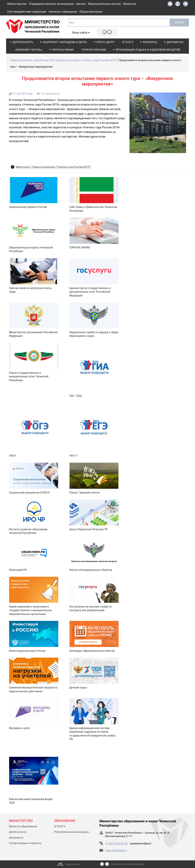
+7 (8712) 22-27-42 (116, 844)
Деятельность (23, 42)
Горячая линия (63, 50)
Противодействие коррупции (27, 12)
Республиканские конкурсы (72, 832)
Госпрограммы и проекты (25, 843)
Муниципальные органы (105, 4)
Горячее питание (94, 50)
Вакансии (130, 4)
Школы (81, 4)
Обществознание (91, 12)
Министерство (17, 4)
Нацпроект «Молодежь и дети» (65, 42)
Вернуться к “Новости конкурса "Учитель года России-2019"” (53, 167)
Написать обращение (63, 12)
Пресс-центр (105, 42)
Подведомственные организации (51, 4)
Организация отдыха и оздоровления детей (148, 50)
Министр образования (23, 826)
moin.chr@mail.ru (116, 850)
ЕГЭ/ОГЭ (128, 42)
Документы (175, 42)
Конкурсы (150, 42)
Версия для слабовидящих (128, 864)
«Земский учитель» (29, 50)
